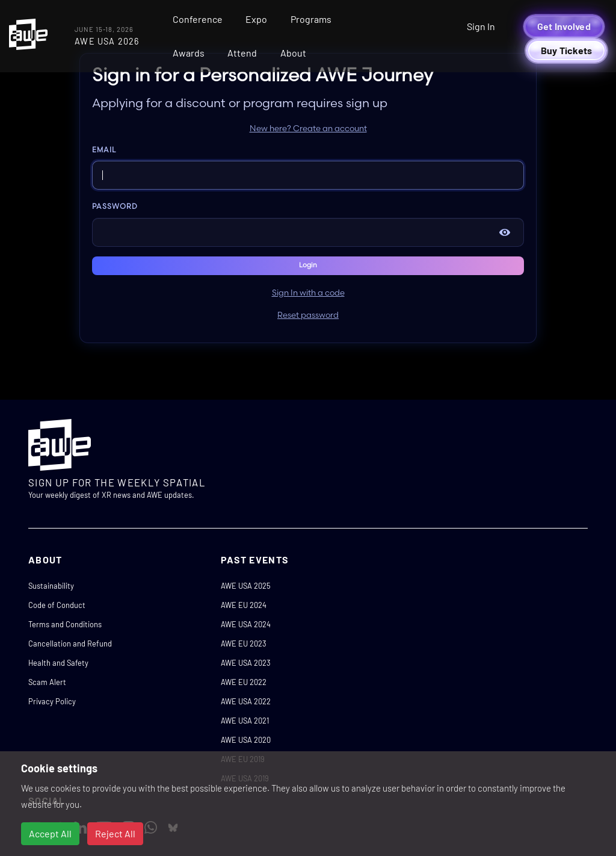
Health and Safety (58, 663)
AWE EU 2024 (244, 605)
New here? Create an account (308, 129)
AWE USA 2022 (246, 701)
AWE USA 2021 (245, 721)
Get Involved (564, 26)
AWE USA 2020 (246, 740)
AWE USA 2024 (246, 624)
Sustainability (51, 586)
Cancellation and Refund (70, 644)
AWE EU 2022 (244, 682)
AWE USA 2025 (246, 586)
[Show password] (505, 232)
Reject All (115, 833)
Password (115, 207)
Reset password (308, 315)
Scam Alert (47, 682)
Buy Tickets (567, 50)
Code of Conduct (57, 605)
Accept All (50, 833)
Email (104, 150)
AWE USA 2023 (246, 663)
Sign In (481, 26)
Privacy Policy (52, 701)
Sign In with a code (308, 293)
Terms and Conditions (65, 624)
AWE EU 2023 (244, 644)
